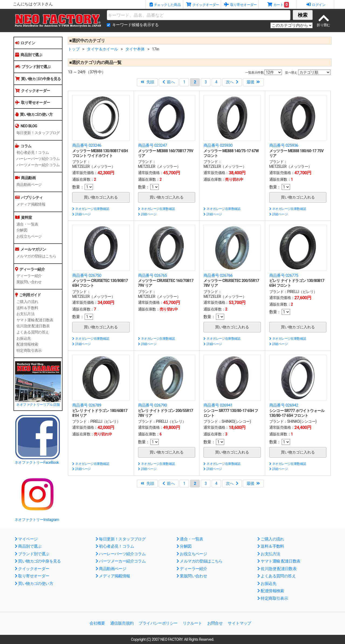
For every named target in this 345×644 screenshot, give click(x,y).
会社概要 (97, 623)
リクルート (192, 623)
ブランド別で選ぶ (33, 67)
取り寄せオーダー (33, 103)
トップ (74, 49)
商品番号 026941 (218, 405)
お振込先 (24, 338)
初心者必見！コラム (33, 152)
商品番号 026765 (153, 275)
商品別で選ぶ (29, 55)
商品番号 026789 (87, 405)
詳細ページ (81, 214)
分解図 (22, 230)
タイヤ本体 (135, 49)
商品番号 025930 (218, 145)
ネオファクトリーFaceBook (37, 462)
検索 (303, 15)
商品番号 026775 (284, 275)
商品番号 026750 (87, 275)
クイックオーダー (33, 91)
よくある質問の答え (33, 332)
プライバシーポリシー (158, 623)
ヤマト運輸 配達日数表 (35, 320)
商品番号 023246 (87, 145)
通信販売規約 (122, 623)
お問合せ (215, 623)
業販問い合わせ (29, 282)
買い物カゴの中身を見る (38, 79)
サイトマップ (239, 623)
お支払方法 (25, 314)
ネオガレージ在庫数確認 (91, 209)
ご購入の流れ (27, 302)
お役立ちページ (29, 236)
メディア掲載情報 (31, 204)
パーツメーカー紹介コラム (38, 165)
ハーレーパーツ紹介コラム (38, 159)
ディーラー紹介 (29, 276)
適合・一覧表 (27, 224)
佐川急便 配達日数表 (33, 326)
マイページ (26, 539)
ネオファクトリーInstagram (37, 520)
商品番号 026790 (153, 405)
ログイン (25, 43)
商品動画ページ (29, 185)
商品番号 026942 (284, 405)
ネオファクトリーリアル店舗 (38, 405)
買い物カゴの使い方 (34, 114)
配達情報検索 (27, 344)
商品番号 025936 (284, 145)
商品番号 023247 (153, 145)
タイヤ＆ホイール (102, 49)
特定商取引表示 (29, 350)
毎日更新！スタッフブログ (38, 133)
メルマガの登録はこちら (36, 256)
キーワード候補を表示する (135, 25)
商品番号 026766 (218, 275)
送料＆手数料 (27, 308)
